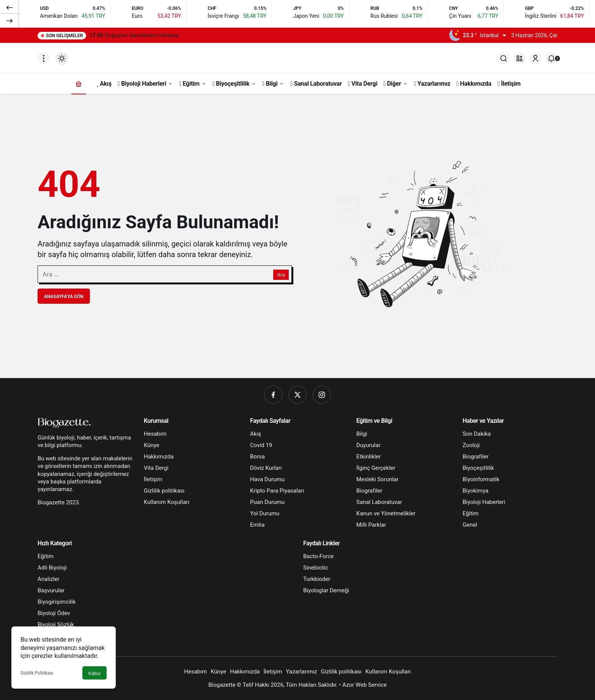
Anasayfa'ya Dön (64, 297)
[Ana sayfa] (79, 84)
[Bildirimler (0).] (551, 58)
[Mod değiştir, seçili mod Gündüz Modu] (62, 58)
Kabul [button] (94, 673)
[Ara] (504, 58)
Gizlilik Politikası (37, 673)
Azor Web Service (364, 685)
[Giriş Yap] (535, 58)
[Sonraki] (9, 20)
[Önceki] (9, 7)
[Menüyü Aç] (44, 58)
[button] (519, 58)
